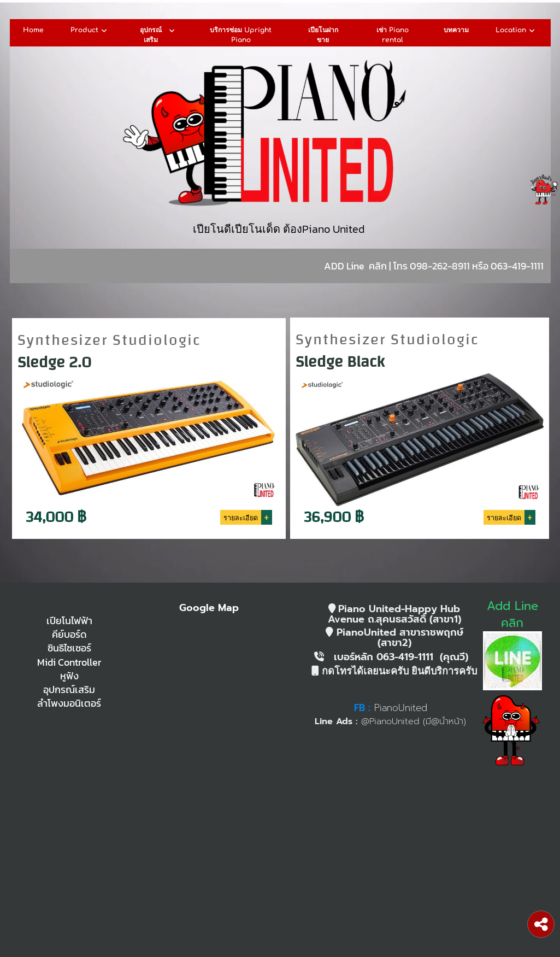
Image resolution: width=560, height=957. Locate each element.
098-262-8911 (440, 266)
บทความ (456, 30)
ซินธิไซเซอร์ (69, 648)
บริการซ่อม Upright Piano (241, 35)
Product (90, 31)
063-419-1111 (517, 266)
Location (516, 31)
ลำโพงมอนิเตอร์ (69, 703)
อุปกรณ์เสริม (158, 35)
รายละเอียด (241, 516)
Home (33, 30)
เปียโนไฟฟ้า (69, 621)
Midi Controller (69, 662)
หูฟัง (69, 676)
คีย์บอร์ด (69, 635)
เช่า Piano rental (393, 35)
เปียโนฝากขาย (323, 35)
